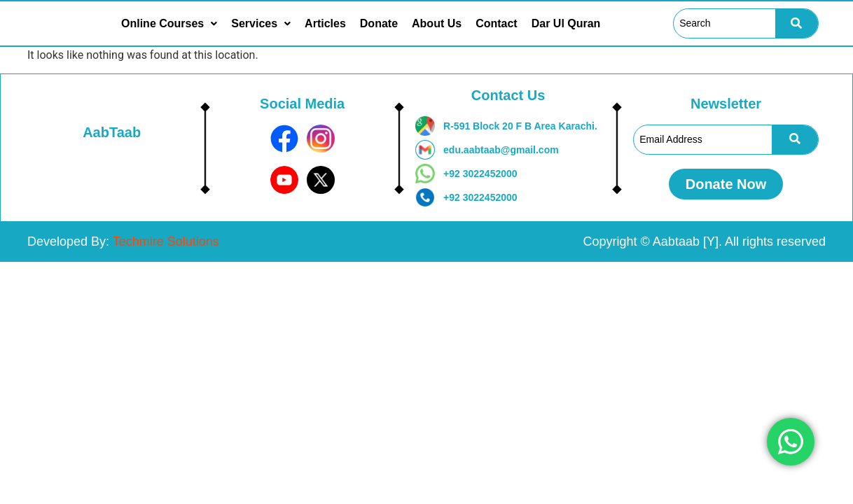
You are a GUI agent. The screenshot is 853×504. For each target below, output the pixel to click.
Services (261, 24)
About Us (437, 24)
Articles (325, 24)
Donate (379, 24)
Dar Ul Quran (566, 24)
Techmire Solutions (166, 241)
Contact (497, 24)
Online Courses (169, 24)
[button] (169, 24)
